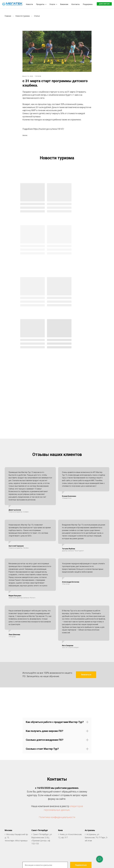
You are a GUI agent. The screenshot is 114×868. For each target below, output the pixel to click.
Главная (8, 16)
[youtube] (66, 802)
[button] (104, 4)
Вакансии (64, 4)
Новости (30, 4)
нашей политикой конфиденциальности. (75, 792)
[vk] (57, 802)
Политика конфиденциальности (57, 737)
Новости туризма (23, 16)
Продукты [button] (41, 4)
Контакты (76, 4)
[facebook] (48, 802)
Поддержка (88, 4)
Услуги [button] (53, 4)
